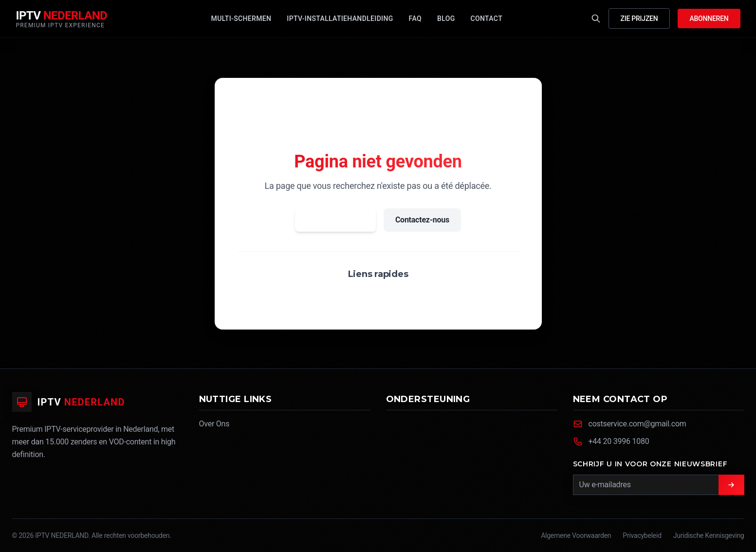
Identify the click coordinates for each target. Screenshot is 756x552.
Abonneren (709, 18)
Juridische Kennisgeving (709, 535)
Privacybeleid (642, 535)
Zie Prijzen (639, 18)
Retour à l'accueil (335, 220)
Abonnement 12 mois (431, 297)
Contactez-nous (422, 220)
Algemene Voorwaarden (576, 535)
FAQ (370, 297)
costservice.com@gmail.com (637, 424)
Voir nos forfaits (317, 297)
